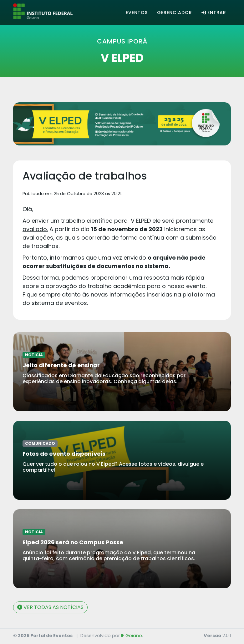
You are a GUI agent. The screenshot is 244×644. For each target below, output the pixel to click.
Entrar (214, 13)
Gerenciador (175, 13)
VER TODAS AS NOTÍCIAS (50, 607)
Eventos (137, 13)
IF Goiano (132, 636)
